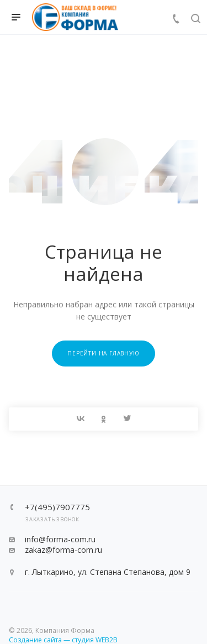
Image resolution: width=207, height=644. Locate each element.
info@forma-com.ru (60, 539)
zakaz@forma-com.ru (63, 550)
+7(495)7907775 (57, 507)
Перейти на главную (103, 353)
